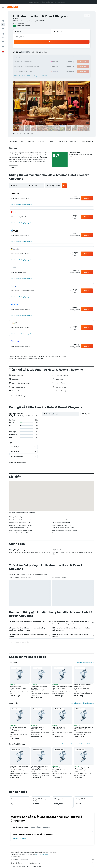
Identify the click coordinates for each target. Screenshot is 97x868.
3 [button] (19, 53)
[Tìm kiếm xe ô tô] (3, 20)
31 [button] (19, 71)
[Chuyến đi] (3, 38)
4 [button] (24, 53)
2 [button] (46, 49)
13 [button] (32, 57)
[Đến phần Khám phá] (3, 25)
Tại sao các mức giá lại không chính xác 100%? (53, 866)
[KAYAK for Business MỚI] (3, 33)
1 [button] (41, 49)
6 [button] (32, 53)
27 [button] (32, 66)
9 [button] (46, 53)
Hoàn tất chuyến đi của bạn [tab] (20, 827)
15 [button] (41, 57)
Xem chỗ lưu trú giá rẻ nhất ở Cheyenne (82, 703)
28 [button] (37, 66)
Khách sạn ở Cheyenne (20, 838)
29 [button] (41, 66)
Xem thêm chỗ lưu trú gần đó (86, 662)
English (63, 2)
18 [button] (24, 62)
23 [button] (45, 62)
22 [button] (41, 62)
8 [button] (41, 53)
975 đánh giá (26, 26)
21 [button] (37, 62)
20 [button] (32, 62)
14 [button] (37, 57)
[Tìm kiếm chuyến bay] (3, 12)
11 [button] (24, 57)
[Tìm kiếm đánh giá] (62, 414)
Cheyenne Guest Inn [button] (16, 686)
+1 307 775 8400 (18, 23)
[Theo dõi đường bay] (3, 29)
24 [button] (19, 66)
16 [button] (46, 57)
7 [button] (37, 53)
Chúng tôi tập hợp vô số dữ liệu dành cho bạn (53, 863)
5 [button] (28, 53)
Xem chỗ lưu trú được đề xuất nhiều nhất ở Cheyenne (78, 744)
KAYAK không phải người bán (53, 860)
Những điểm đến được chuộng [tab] (40, 827)
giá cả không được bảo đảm (42, 854)
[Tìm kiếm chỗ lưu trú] (3, 16)
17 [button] (19, 62)
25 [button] (24, 66)
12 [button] (28, 57)
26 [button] (28, 66)
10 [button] (19, 57)
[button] (95, 2)
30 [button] (45, 66)
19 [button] (28, 62)
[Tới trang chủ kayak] (12, 7)
